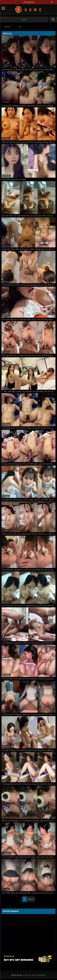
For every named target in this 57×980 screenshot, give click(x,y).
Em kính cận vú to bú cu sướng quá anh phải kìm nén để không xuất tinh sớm (29, 606)
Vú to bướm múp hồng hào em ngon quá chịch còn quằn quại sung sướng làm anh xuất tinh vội (29, 857)
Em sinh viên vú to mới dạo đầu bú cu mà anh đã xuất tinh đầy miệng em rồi (29, 319)
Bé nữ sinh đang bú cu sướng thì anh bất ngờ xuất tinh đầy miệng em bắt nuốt (29, 821)
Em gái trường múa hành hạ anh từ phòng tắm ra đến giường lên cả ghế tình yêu (29, 750)
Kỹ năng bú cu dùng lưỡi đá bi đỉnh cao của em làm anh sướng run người (29, 70)
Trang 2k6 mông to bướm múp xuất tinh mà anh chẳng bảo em (29, 106)
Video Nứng (28, 9)
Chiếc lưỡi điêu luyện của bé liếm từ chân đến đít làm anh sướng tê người (29, 391)
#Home (24, 20)
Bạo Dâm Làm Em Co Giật (14, 179)
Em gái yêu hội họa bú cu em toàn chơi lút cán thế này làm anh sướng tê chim (29, 500)
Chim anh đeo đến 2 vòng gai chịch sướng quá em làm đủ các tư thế (29, 249)
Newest (8, 27)
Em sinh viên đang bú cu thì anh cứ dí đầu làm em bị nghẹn (29, 570)
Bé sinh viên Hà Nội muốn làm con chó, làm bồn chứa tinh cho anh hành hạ (29, 216)
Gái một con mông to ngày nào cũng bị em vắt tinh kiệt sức (29, 714)
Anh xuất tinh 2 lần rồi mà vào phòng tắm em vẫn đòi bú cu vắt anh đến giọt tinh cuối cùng (29, 285)
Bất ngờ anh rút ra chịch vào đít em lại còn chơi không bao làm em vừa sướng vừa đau (29, 356)
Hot (20, 27)
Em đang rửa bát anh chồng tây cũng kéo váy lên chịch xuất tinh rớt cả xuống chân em (29, 784)
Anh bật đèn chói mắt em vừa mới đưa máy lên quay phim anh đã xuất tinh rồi (29, 679)
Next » (31, 899)
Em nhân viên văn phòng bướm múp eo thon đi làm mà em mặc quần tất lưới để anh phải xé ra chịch (29, 893)
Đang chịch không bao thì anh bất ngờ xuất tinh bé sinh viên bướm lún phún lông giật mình (29, 464)
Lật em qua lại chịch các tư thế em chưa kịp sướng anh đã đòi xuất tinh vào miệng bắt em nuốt (29, 142)
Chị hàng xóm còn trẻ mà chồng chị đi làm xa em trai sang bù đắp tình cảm (29, 428)
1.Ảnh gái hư (29, 2)
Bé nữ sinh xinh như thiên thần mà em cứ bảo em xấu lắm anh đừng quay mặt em (29, 534)
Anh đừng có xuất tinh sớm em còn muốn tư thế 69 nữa (28, 643)
